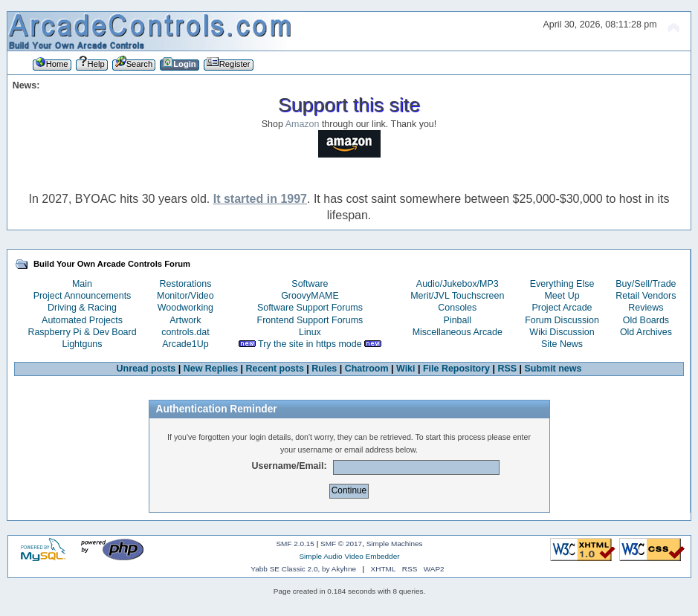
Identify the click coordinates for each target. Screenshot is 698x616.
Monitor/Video (185, 296)
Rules (324, 369)
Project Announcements (83, 296)
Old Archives (646, 332)
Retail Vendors (646, 296)
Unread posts (146, 369)
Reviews (646, 308)
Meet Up (562, 296)
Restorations (185, 284)
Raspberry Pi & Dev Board (82, 332)
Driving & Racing (82, 308)
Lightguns (82, 344)
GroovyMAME (310, 296)
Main (82, 284)
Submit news (553, 369)
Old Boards (646, 320)
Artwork (185, 320)
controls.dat (185, 332)
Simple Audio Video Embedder (349, 556)
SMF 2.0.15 (295, 544)
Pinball (458, 320)
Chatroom (367, 369)
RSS (507, 369)
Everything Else (562, 284)
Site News (562, 344)
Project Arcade (562, 308)
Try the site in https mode (310, 344)
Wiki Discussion (562, 332)
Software (310, 284)
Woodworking (185, 308)
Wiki (406, 369)
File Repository (456, 369)
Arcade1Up (185, 344)
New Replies (211, 369)
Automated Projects (82, 320)
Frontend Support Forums (310, 320)
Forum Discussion (562, 320)
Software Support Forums (310, 308)
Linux (310, 332)
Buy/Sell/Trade (646, 284)
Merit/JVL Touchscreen (457, 296)
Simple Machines (395, 544)
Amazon (303, 124)
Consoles (457, 308)
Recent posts (275, 369)
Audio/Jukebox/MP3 (458, 284)
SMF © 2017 (341, 544)
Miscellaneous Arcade (458, 332)
